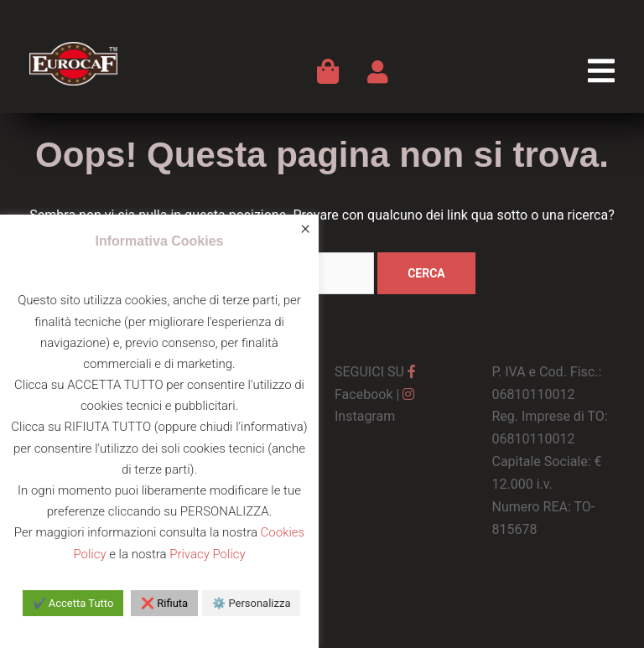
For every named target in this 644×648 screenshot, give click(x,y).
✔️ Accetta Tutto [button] (73, 603)
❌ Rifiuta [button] (164, 603)
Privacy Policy (207, 554)
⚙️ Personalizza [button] (251, 603)
